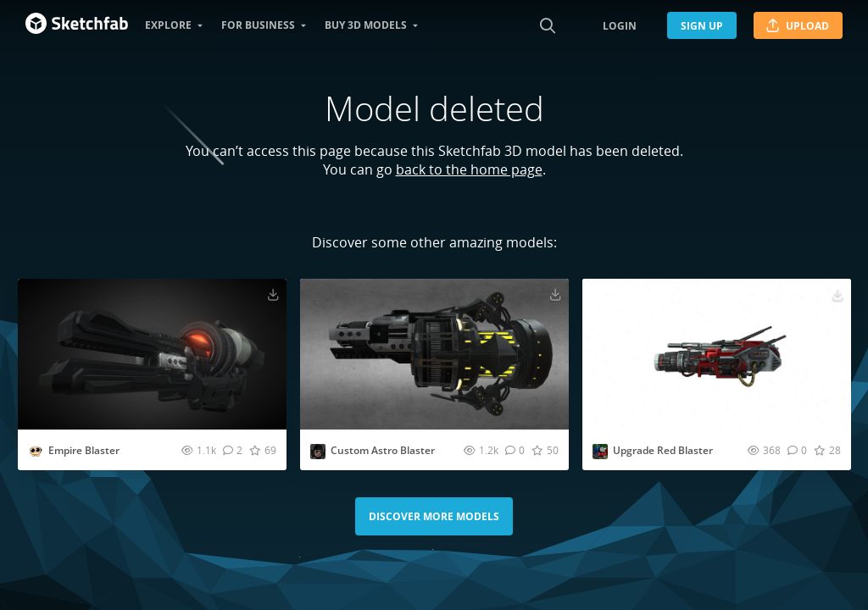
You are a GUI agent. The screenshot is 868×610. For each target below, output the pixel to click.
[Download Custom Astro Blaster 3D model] (555, 294)
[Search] (548, 25)
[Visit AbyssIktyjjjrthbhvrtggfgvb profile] (318, 452)
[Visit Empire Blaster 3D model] (152, 354)
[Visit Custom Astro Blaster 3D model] (434, 354)
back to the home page (469, 169)
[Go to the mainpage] (77, 25)
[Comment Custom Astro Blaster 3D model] (515, 450)
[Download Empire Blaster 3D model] (273, 294)
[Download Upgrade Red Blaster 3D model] (837, 294)
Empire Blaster (84, 450)
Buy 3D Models (366, 25)
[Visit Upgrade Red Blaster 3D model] (717, 354)
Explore (168, 25)
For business (258, 25)
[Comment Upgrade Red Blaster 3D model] (797, 450)
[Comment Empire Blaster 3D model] (233, 450)
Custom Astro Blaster (383, 450)
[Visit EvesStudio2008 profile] (36, 452)
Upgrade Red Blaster (663, 450)
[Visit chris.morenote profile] (600, 452)
